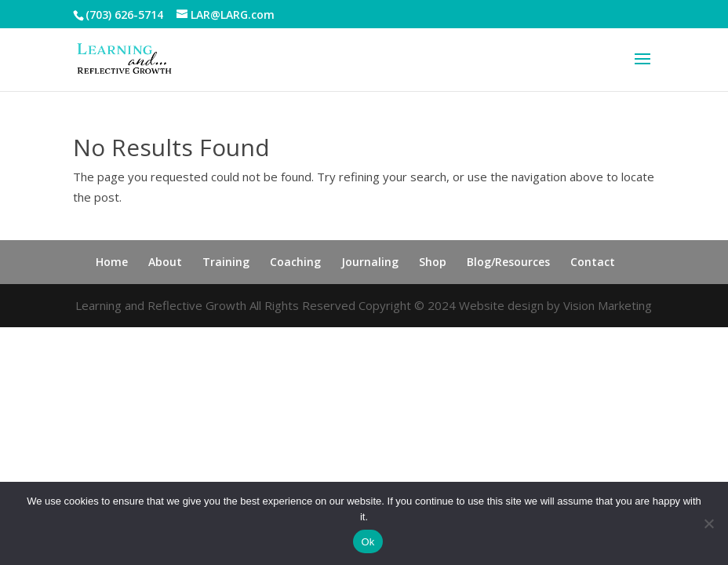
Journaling (370, 262)
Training (226, 262)
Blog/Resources (508, 262)
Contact (593, 262)
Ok (368, 542)
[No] (708, 523)
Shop (433, 262)
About (165, 262)
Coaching (295, 262)
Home (112, 262)
